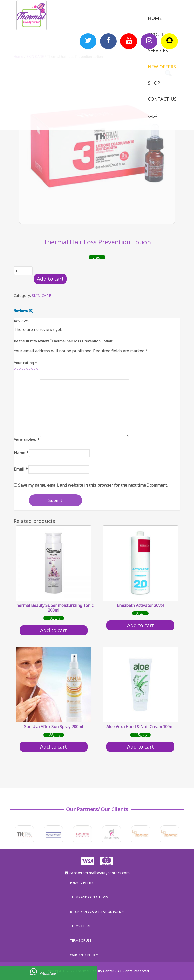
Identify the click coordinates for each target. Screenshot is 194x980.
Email (21, 469)
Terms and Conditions (89, 897)
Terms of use (81, 940)
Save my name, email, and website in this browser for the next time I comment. (93, 485)
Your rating (25, 363)
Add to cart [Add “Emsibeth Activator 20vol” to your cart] (140, 625)
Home (155, 18)
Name (21, 453)
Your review (27, 440)
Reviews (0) (24, 311)
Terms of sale (81, 926)
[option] (97, 146)
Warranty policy (84, 955)
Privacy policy (82, 883)
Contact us (162, 99)
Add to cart (50, 279)
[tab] (24, 311)
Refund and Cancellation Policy (97, 912)
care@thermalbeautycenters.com (97, 873)
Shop (154, 83)
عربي (153, 115)
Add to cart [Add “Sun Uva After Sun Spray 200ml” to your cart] (54, 747)
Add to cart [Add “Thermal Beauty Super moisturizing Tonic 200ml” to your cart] (54, 630)
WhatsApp (43, 972)
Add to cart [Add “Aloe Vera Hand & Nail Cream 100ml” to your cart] (140, 747)
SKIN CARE (41, 295)
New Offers (162, 67)
